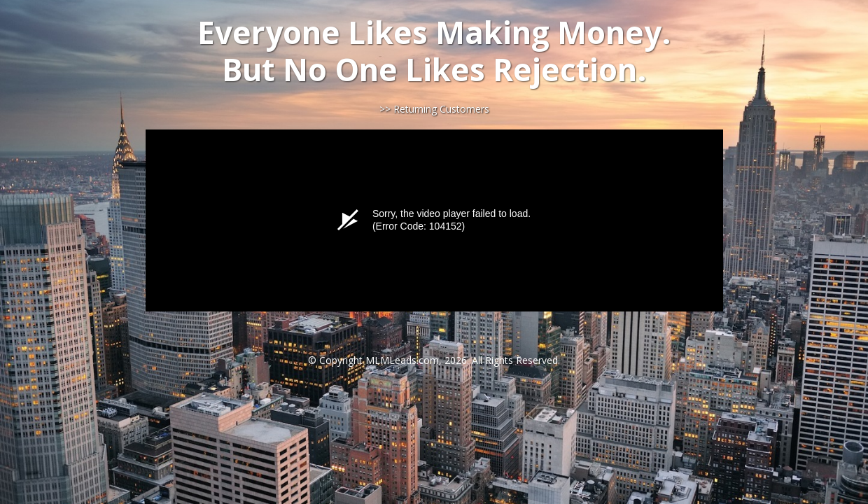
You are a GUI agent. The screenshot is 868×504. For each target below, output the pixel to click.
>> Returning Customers (434, 109)
